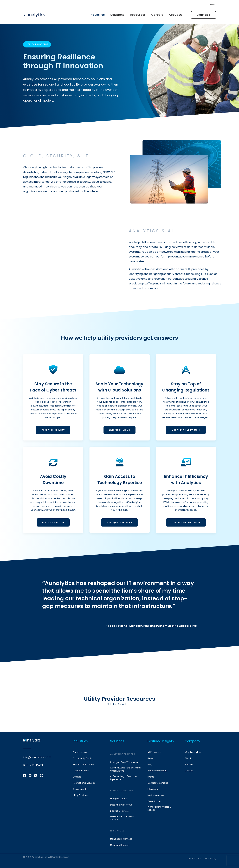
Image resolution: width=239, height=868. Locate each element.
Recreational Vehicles (84, 783)
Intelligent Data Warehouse (124, 762)
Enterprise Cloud (119, 799)
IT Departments (81, 771)
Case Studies (154, 801)
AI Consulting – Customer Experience (124, 778)
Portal (213, 5)
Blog (150, 764)
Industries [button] (97, 15)
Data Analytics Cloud (121, 805)
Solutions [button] (117, 15)
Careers (157, 15)
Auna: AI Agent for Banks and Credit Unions (125, 769)
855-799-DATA (33, 765)
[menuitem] (213, 5)
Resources (138, 15)
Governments (80, 789)
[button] (24, 776)
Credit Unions (80, 752)
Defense (77, 777)
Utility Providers (81, 795)
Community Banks (83, 758)
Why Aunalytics (193, 752)
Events (151, 777)
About (188, 758)
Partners (189, 764)
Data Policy (210, 859)
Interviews (153, 789)
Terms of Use (194, 859)
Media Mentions (156, 795)
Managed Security (120, 845)
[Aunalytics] (35, 15)
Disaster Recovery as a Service (122, 818)
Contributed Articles (158, 783)
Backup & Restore (119, 811)
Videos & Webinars (157, 771)
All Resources (154, 752)
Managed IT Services (121, 839)
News (150, 758)
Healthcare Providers (84, 764)
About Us (176, 15)
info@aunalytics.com (37, 757)
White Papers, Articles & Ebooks (159, 808)
